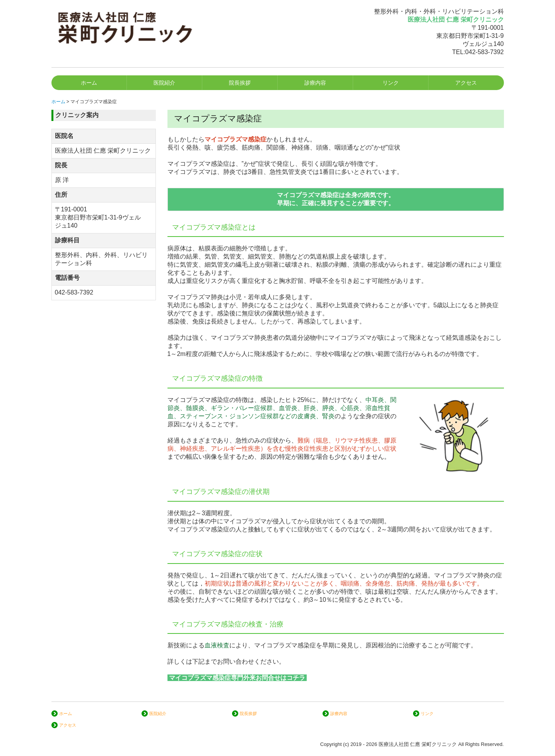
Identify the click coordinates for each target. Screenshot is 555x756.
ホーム (89, 83)
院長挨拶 (240, 83)
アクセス (466, 83)
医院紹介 (164, 83)
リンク (391, 83)
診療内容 (315, 83)
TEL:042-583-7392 (478, 52)
